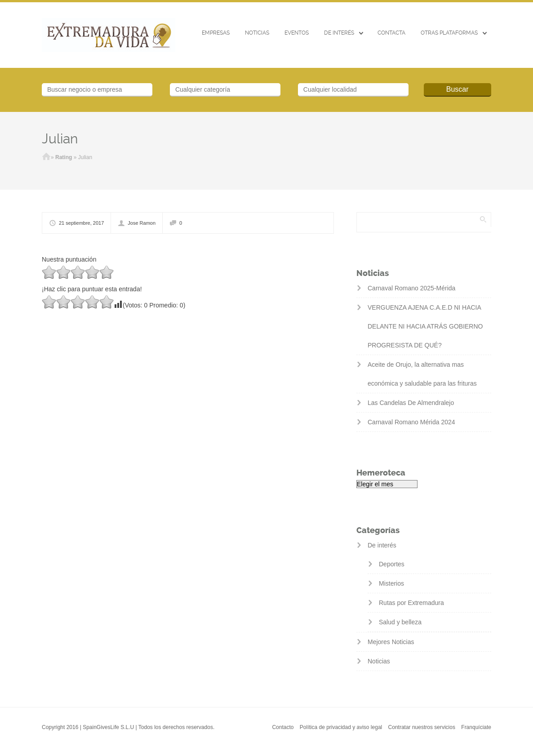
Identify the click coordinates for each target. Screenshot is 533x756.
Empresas (216, 33)
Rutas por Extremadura (411, 603)
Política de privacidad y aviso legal (341, 727)
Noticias (257, 33)
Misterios (391, 583)
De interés (339, 33)
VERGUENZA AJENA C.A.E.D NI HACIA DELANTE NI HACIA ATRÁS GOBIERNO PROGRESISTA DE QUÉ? (425, 326)
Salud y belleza (400, 622)
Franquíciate (476, 727)
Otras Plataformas (449, 33)
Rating (64, 157)
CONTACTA (391, 33)
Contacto (283, 727)
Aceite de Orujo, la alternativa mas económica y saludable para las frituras (422, 374)
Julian (60, 139)
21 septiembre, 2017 (81, 223)
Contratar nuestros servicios (422, 727)
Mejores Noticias (391, 642)
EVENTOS (297, 33)
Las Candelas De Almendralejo (411, 403)
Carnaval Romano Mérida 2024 (411, 422)
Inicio (46, 157)
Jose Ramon (142, 223)
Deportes (392, 564)
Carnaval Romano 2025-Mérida (411, 288)
